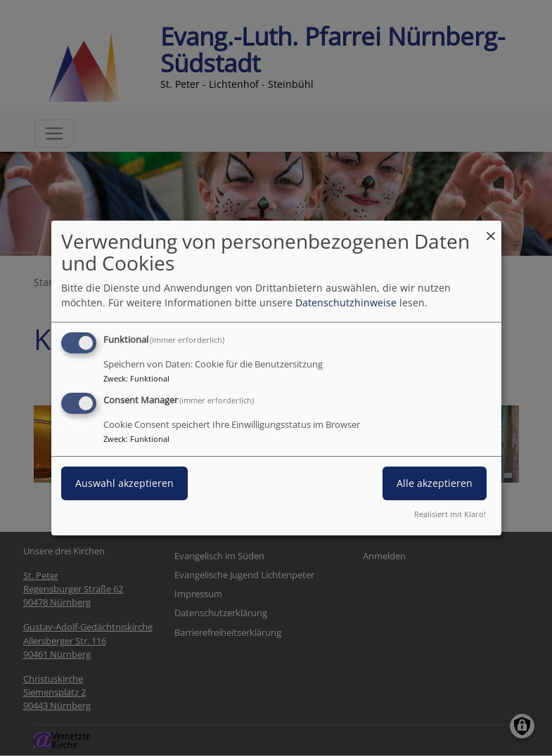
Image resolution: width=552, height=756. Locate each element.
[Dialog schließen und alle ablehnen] (491, 229)
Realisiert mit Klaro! (450, 514)
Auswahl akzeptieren (124, 483)
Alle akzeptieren (435, 483)
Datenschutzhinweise (346, 302)
